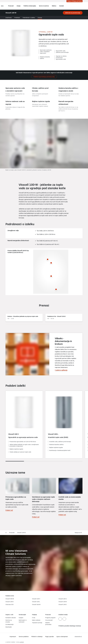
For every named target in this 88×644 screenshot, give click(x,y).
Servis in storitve (44, 6)
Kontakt (62, 6)
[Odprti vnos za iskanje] (82, 6)
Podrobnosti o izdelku (29, 18)
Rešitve (54, 6)
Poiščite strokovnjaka (30, 6)
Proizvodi (11, 6)
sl (6, 533)
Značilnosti (9, 18)
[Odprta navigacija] (2, 6)
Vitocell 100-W (21, 533)
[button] (79, 533)
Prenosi (40, 18)
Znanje (19, 6)
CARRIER (22, 642)
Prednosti (17, 18)
